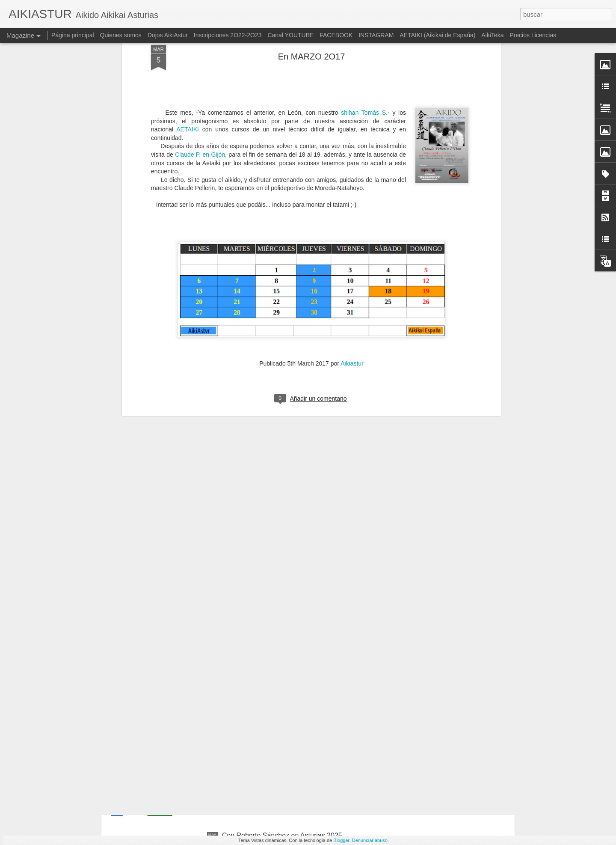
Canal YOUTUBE (290, 35)
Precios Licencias (533, 35)
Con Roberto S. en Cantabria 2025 (275, 641)
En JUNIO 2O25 (247, 738)
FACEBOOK (336, 35)
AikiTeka (492, 35)
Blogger (341, 840)
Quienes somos (122, 35)
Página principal (73, 35)
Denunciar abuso (370, 840)
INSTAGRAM (376, 35)
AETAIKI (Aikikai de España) (437, 35)
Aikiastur (352, 213)
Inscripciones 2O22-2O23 (228, 35)
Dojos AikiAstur (168, 35)
